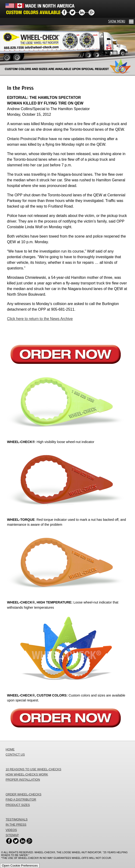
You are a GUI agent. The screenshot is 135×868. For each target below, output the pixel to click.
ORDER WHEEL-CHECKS (24, 794)
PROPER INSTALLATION (23, 780)
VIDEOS (11, 830)
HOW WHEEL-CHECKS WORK (27, 774)
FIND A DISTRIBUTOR (21, 799)
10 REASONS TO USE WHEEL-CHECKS (33, 769)
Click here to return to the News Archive (40, 319)
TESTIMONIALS (17, 819)
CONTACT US (15, 754)
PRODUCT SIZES (18, 805)
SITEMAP (12, 835)
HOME (10, 749)
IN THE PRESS (16, 825)
